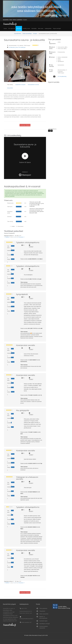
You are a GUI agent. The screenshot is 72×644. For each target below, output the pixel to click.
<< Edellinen (7, 237)
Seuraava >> (22, 237)
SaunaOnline (18, 33)
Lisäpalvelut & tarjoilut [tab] (20, 85)
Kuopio (35, 33)
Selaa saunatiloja (27, 33)
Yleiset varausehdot (44, 614)
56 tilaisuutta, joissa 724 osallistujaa (17, 47)
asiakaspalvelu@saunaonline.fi (26, 618)
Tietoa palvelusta (43, 608)
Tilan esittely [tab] (10, 85)
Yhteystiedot (42, 611)
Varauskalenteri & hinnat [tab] (33, 85)
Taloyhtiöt (25, 20)
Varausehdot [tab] (10, 88)
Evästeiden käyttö (43, 621)
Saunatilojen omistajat (45, 624)
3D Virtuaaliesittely (62, 76)
